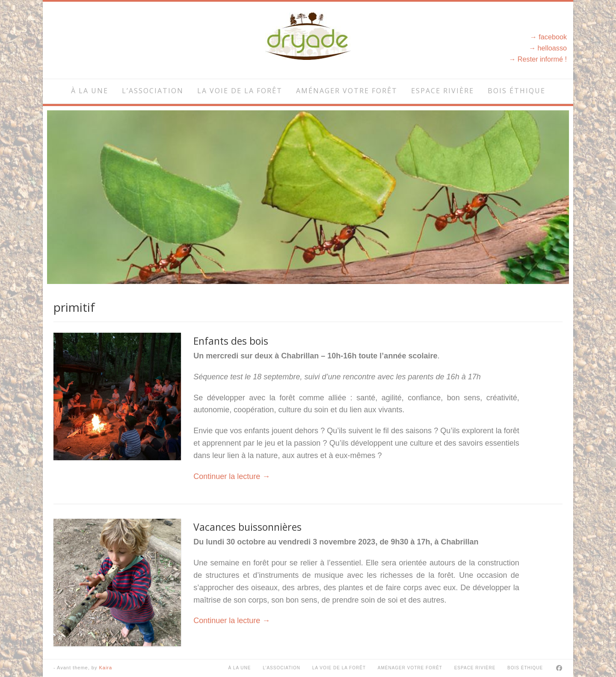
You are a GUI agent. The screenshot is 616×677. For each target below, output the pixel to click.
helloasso (552, 48)
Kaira (105, 668)
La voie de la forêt (240, 91)
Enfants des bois (231, 341)
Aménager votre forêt (347, 91)
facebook (553, 37)
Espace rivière (443, 91)
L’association (153, 91)
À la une (90, 91)
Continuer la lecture (232, 476)
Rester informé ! (542, 59)
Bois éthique (517, 91)
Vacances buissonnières (247, 527)
